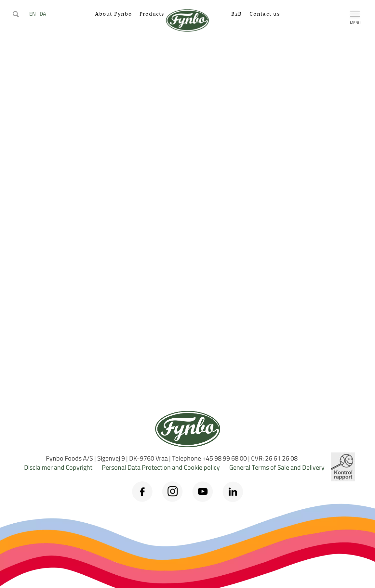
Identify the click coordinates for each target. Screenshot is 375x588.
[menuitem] (16, 13)
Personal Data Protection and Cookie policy (161, 467)
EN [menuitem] (33, 14)
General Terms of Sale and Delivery (277, 467)
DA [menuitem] (43, 14)
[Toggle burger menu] (355, 14)
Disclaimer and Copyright (58, 467)
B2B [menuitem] (237, 14)
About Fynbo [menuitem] (113, 14)
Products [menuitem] (152, 14)
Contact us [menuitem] (265, 14)
